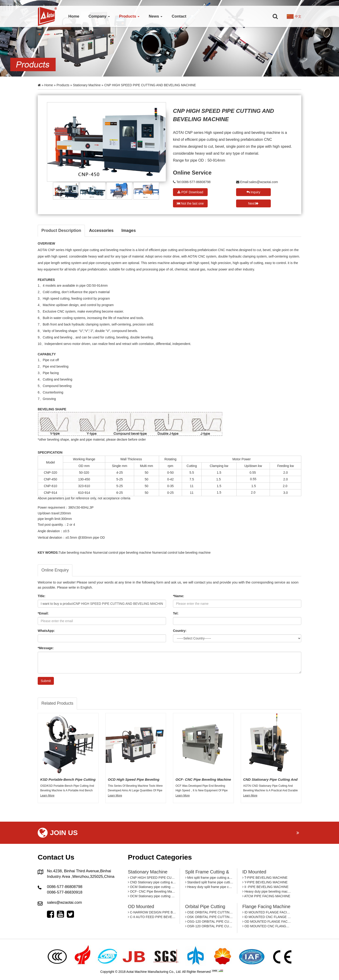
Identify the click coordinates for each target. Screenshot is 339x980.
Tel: (176, 613)
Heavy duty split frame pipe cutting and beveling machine (209, 887)
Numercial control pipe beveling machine (122, 553)
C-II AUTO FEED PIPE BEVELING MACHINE (152, 917)
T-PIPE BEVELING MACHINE (265, 878)
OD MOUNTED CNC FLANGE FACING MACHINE (267, 926)
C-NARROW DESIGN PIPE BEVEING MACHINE (152, 912)
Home (74, 16)
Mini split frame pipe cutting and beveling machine (209, 878)
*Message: (46, 648)
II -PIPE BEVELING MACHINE (265, 887)
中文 (298, 16)
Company (99, 16)
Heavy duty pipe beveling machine (267, 891)
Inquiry (253, 192)
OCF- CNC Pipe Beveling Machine (152, 891)
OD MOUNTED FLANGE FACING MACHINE (267, 922)
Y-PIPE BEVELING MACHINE (265, 882)
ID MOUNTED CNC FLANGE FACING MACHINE (267, 917)
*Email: (43, 613)
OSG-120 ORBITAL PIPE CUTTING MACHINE (209, 922)
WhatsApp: (46, 631)
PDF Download (190, 192)
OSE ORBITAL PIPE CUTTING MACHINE (209, 912)
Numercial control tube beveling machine (181, 553)
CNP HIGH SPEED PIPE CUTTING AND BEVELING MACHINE (152, 878)
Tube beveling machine (75, 553)
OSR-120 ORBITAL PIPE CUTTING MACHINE (209, 926)
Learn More (47, 796)
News (156, 16)
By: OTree (231, 972)
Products (129, 16)
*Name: (179, 596)
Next (253, 203)
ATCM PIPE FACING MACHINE (266, 896)
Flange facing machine (266, 906)
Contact (179, 16)
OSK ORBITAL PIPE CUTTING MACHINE (209, 917)
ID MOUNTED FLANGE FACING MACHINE (267, 912)
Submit (46, 681)
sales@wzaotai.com (263, 182)
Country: (180, 631)
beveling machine (119, 250)
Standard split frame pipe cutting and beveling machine (209, 882)
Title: (42, 596)
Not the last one (190, 203)
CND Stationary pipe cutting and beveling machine (152, 882)
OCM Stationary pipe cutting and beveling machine (152, 887)
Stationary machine (87, 85)
